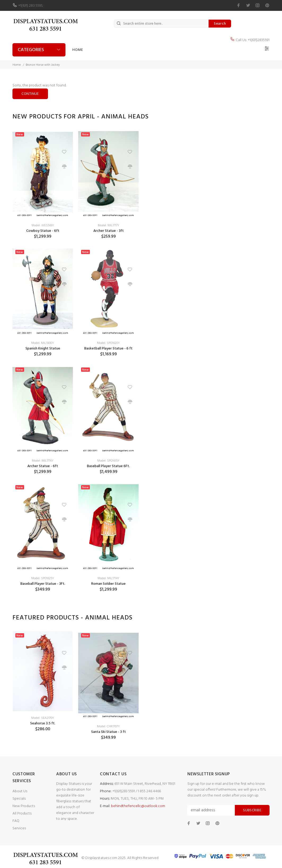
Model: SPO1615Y (108, 461)
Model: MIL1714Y (108, 578)
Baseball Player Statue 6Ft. (108, 466)
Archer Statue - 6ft (43, 466)
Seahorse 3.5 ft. (43, 723)
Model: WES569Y (43, 225)
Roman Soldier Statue (108, 584)
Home (78, 50)
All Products (22, 814)
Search (220, 24)
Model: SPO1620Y (108, 343)
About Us (20, 791)
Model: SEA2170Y (43, 718)
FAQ (16, 821)
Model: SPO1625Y (43, 578)
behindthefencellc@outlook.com (138, 806)
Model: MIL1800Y (43, 343)
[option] (43, 365)
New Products (24, 806)
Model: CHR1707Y (108, 727)
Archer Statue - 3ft (109, 231)
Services (19, 828)
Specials (19, 799)
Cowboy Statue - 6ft (43, 231)
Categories (31, 50)
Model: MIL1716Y (43, 461)
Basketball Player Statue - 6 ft (108, 349)
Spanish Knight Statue (43, 349)
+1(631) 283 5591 (30, 6)
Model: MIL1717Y (109, 225)
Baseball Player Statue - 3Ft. (43, 584)
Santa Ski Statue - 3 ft (109, 732)
